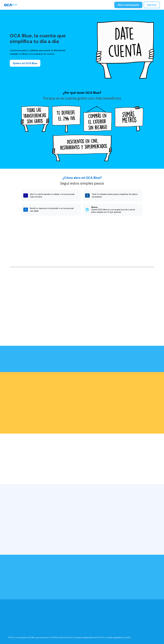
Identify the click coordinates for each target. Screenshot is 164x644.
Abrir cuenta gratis (128, 5)
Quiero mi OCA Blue (25, 63)
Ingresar (152, 5)
